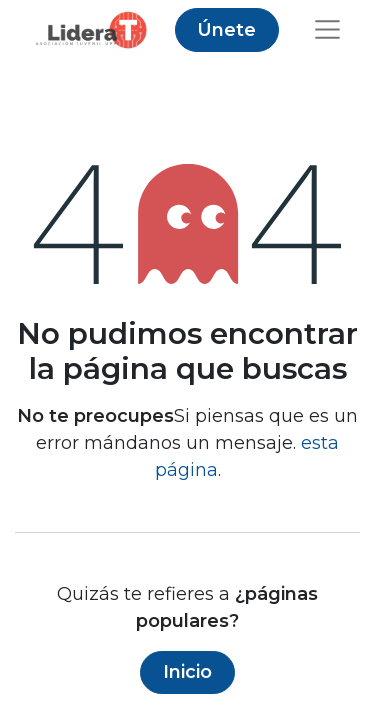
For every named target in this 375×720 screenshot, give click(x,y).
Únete (226, 30)
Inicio (187, 672)
